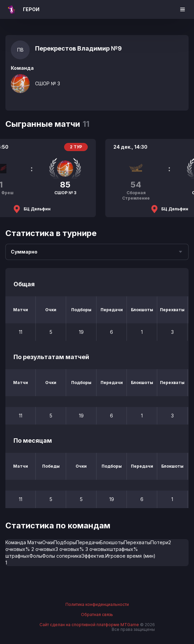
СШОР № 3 (48, 83)
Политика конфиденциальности (97, 605)
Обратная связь (97, 615)
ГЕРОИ (31, 9)
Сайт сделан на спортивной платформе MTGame (90, 625)
